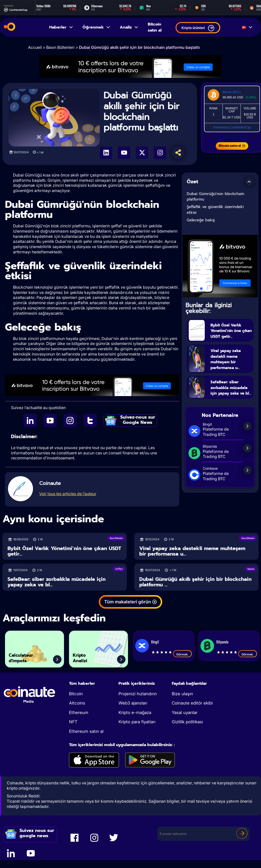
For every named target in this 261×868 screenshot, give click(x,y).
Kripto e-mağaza (135, 714)
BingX (155, 643)
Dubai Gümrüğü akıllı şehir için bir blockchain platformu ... (195, 583)
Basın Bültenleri (60, 47)
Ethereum (79, 714)
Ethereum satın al (86, 733)
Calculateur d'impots (26, 657)
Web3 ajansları (133, 705)
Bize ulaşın (182, 695)
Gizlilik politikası (187, 724)
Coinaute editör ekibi (192, 705)
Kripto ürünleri (198, 28)
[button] (249, 182)
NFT (73, 724)
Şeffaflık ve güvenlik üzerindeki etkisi (215, 210)
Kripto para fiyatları (137, 724)
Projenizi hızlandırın (138, 695)
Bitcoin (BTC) (232, 92)
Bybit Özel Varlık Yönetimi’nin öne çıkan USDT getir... (231, 333)
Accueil (35, 47)
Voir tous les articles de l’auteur (68, 494)
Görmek (182, 656)
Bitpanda (222, 643)
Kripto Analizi (83, 657)
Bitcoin (76, 695)
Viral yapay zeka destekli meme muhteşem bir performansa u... (231, 365)
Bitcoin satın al (155, 27)
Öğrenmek (97, 27)
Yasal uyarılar (185, 714)
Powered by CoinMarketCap (232, 127)
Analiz (129, 27)
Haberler (61, 27)
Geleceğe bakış (201, 220)
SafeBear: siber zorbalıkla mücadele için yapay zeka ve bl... (229, 399)
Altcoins (77, 705)
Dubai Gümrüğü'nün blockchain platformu (215, 197)
